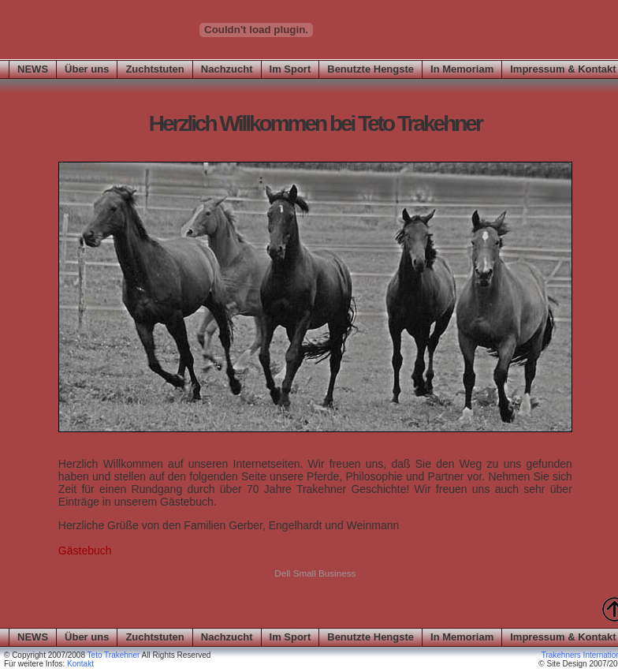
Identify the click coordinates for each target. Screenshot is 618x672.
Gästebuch (85, 551)
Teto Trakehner (114, 655)
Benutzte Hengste (370, 69)
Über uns (87, 69)
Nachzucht (227, 69)
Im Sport (290, 69)
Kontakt (80, 664)
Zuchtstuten (154, 69)
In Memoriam (462, 69)
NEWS (33, 69)
